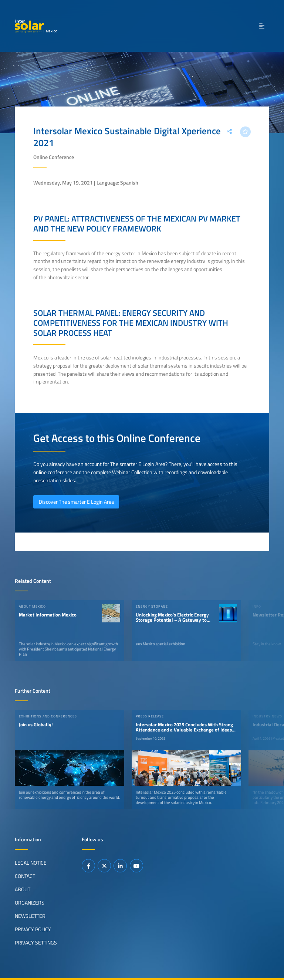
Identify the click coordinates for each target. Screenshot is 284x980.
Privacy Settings (36, 943)
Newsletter (30, 916)
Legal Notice (31, 863)
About (23, 889)
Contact (25, 876)
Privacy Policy (33, 929)
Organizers (30, 903)
